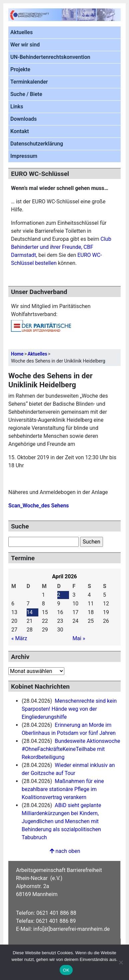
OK (66, 970)
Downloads (23, 119)
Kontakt (20, 131)
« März (19, 638)
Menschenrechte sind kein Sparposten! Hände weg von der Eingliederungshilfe (69, 709)
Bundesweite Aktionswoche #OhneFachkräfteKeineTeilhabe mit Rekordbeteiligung (71, 749)
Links (17, 107)
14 (30, 612)
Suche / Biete (26, 94)
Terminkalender (29, 82)
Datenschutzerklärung (37, 144)
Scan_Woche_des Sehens (39, 506)
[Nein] (121, 962)
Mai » (79, 638)
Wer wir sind (25, 45)
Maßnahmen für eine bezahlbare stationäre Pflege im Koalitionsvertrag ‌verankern (63, 789)
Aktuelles (21, 32)
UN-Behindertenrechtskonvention (50, 57)
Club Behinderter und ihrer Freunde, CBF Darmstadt (61, 247)
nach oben (64, 851)
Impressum (24, 156)
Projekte (20, 69)
